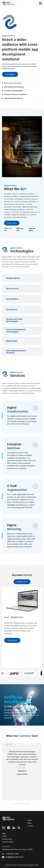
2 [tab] (17, 804)
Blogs (29, 823)
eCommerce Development (13, 91)
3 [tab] (19, 804)
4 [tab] (21, 804)
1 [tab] (15, 804)
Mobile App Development (13, 83)
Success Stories (8, 842)
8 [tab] (29, 804)
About (30, 820)
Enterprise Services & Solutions (16, 94)
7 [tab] (27, 804)
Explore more (22, 582)
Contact (30, 826)
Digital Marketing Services (14, 98)
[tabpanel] (22, 772)
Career (4, 836)
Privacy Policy (7, 839)
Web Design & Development (14, 87)
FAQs (4, 834)
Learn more (12, 223)
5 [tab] (23, 804)
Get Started (10, 74)
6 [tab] (25, 804)
